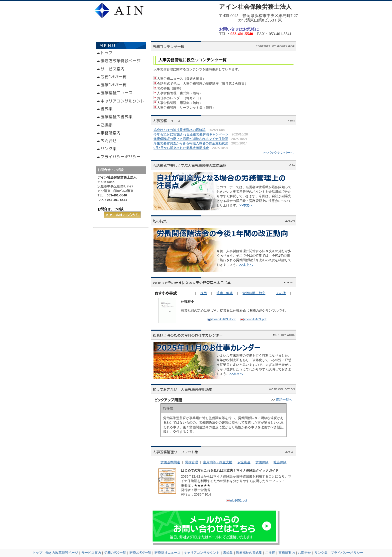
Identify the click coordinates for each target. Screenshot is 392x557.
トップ (37, 553)
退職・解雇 (225, 293)
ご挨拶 (270, 553)
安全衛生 (244, 462)
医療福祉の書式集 (249, 553)
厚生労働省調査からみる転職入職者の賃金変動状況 (191, 143)
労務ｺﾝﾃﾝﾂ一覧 (115, 553)
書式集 (228, 553)
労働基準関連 (170, 462)
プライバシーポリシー (347, 553)
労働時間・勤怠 (254, 293)
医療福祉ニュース (167, 553)
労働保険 (262, 462)
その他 (281, 293)
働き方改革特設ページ (62, 553)
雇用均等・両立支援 (218, 462)
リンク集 (321, 553)
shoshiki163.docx (221, 319)
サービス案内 (91, 553)
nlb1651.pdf (237, 500)
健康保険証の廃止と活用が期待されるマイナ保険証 (191, 139)
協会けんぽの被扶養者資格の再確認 (179, 130)
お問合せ (304, 553)
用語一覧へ (284, 400)
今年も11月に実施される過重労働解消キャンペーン (191, 134)
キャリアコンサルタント (202, 553)
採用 (203, 293)
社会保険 (280, 462)
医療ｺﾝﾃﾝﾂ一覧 (140, 553)
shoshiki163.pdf (253, 319)
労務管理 (191, 462)
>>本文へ (246, 205)
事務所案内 (287, 553)
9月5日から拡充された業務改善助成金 (181, 148)
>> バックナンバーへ (278, 153)
